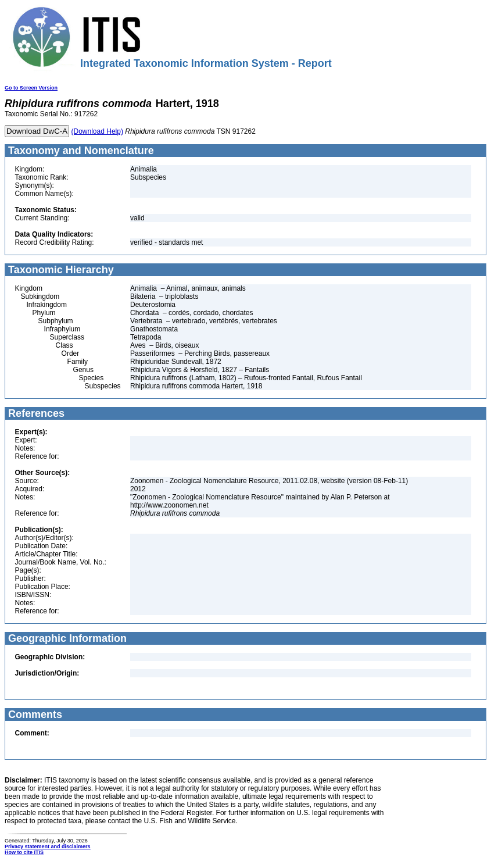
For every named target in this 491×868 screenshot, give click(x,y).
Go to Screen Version (31, 88)
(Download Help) (97, 131)
